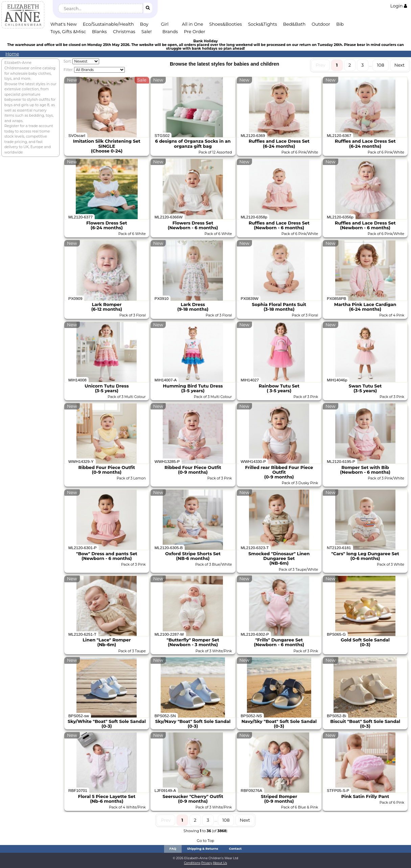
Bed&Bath (294, 24)
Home (12, 54)
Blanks (99, 31)
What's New (64, 24)
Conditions (192, 863)
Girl (165, 24)
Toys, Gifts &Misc (68, 31)
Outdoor (321, 24)
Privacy (207, 863)
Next (399, 65)
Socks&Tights (262, 24)
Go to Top (206, 841)
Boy (144, 24)
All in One (193, 24)
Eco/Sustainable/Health (108, 24)
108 (381, 65)
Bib (340, 24)
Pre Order (195, 31)
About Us (220, 863)
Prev (321, 65)
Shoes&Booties (226, 24)
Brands (170, 31)
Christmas (124, 31)
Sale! (146, 31)
